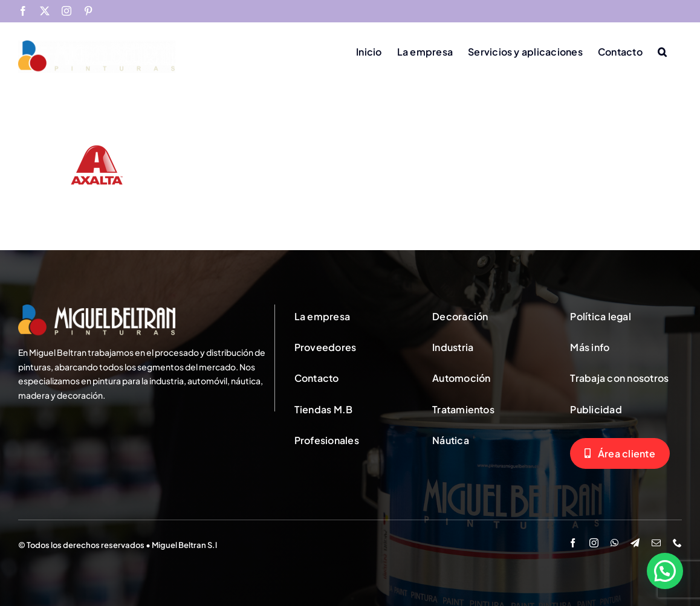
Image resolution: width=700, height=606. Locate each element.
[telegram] (635, 543)
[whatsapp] (614, 543)
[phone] (677, 543)
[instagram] (594, 543)
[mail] (656, 543)
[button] (662, 51)
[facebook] (573, 543)
